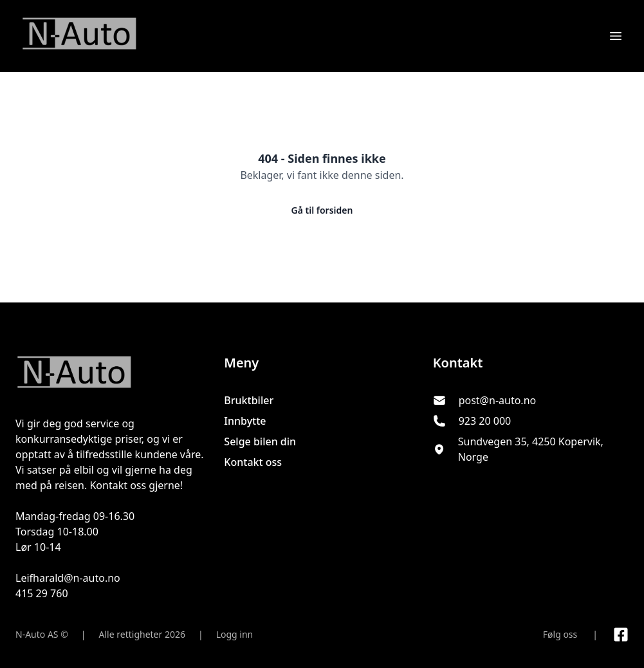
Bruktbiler (249, 400)
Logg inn (235, 634)
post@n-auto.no (498, 400)
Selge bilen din (260, 441)
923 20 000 (485, 421)
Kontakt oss (253, 462)
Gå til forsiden (322, 210)
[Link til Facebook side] (621, 635)
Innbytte (245, 421)
